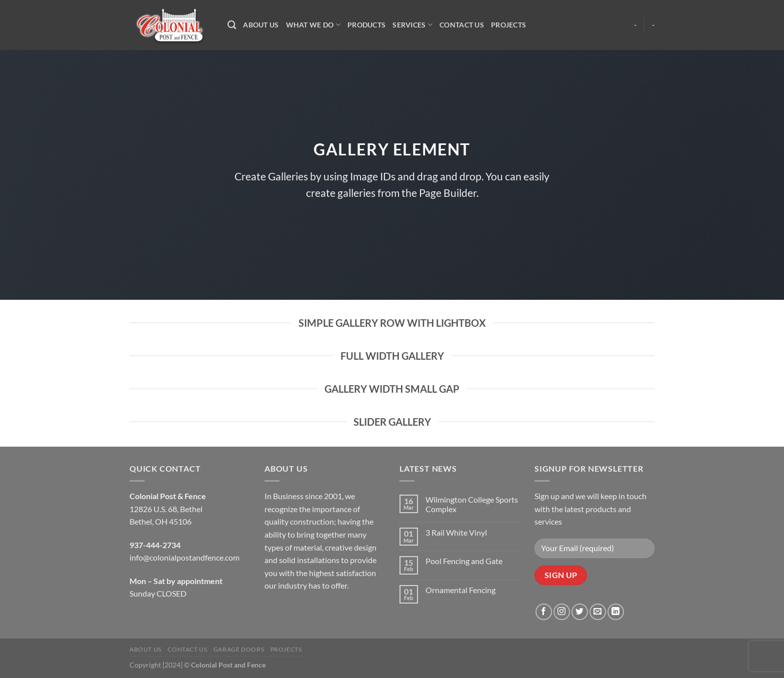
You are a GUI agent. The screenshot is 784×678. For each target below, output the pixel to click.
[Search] (232, 25)
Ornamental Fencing (460, 590)
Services (412, 25)
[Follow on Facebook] (544, 612)
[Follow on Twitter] (580, 612)
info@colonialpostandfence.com (184, 557)
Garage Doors (239, 649)
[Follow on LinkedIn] (616, 612)
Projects (508, 25)
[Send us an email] (598, 612)
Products (366, 25)
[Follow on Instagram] (562, 612)
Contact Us (462, 25)
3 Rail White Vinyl (456, 532)
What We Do (313, 25)
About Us (261, 25)
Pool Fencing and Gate (464, 561)
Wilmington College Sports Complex (472, 504)
